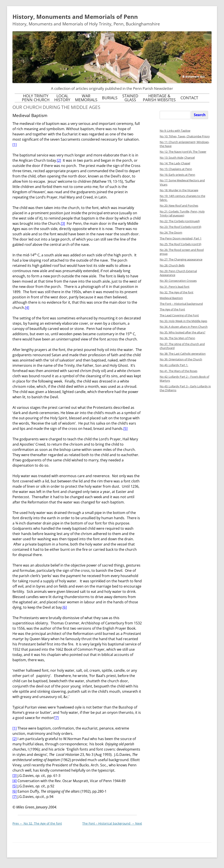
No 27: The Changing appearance (181, 260)
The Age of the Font (172, 309)
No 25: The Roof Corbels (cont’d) (180, 244)
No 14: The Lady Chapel (175, 163)
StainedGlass (130, 98)
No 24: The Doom (171, 233)
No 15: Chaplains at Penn (176, 169)
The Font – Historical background (112, 823)
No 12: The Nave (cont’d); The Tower (183, 152)
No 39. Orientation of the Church (181, 359)
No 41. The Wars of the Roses (178, 371)
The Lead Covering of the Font (179, 315)
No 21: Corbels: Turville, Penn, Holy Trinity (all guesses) (182, 213)
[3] (63, 223)
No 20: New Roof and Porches (179, 206)
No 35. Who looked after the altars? (183, 332)
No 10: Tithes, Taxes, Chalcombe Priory (185, 136)
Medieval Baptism (171, 298)
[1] (15, 145)
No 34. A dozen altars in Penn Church (184, 327)
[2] (59, 160)
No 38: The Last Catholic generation (183, 354)
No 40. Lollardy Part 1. (174, 365)
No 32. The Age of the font (37, 823)
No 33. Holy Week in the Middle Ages (183, 321)
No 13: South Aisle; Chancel (177, 158)
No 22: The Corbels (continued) (180, 221)
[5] (125, 429)
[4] (27, 308)
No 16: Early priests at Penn (177, 175)
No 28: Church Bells (172, 265)
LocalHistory (62, 98)
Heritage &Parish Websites (159, 98)
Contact (189, 98)
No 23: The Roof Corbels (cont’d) (180, 227)
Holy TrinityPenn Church (36, 98)
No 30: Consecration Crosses (178, 281)
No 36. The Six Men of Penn (177, 338)
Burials (110, 98)
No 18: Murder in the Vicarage (179, 190)
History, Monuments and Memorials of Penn (75, 17)
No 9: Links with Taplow (175, 131)
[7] (57, 718)
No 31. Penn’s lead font (175, 287)
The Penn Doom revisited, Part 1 (181, 238)
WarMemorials (86, 98)
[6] (65, 607)
